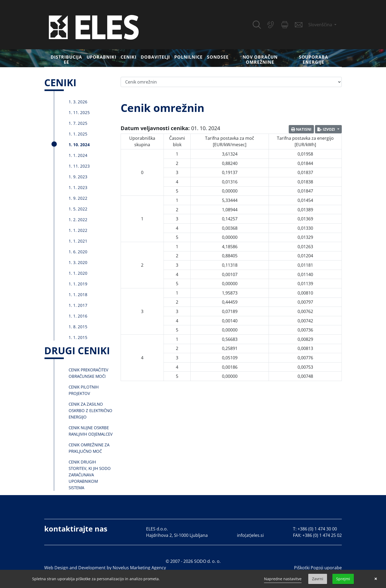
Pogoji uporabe (326, 568)
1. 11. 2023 (79, 166)
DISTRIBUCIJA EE (66, 60)
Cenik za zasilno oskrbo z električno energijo (90, 410)
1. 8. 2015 (78, 327)
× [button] (376, 579)
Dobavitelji (155, 57)
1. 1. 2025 (78, 134)
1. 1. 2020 (78, 273)
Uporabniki (102, 57)
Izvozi (327, 129)
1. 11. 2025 (79, 112)
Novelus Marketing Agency (139, 568)
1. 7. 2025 (78, 123)
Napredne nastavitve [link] (283, 579)
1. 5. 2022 (78, 209)
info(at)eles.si (250, 535)
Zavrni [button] (318, 579)
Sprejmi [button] (343, 579)
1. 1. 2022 (78, 230)
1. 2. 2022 (78, 220)
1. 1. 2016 (78, 316)
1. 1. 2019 (78, 284)
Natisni (301, 129)
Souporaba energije (314, 60)
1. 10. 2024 (79, 145)
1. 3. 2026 (78, 102)
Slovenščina (321, 25)
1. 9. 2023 (78, 177)
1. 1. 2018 (78, 295)
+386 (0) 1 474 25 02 (322, 535)
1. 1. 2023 (78, 187)
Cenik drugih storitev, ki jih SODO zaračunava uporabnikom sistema (90, 475)
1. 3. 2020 (78, 262)
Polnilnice (188, 57)
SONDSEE (218, 57)
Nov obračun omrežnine (260, 60)
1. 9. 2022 (78, 198)
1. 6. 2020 (78, 252)
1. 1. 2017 (78, 305)
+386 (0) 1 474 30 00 (317, 529)
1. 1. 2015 (78, 337)
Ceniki (129, 57)
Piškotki (302, 568)
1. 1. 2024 (78, 155)
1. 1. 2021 (78, 241)
